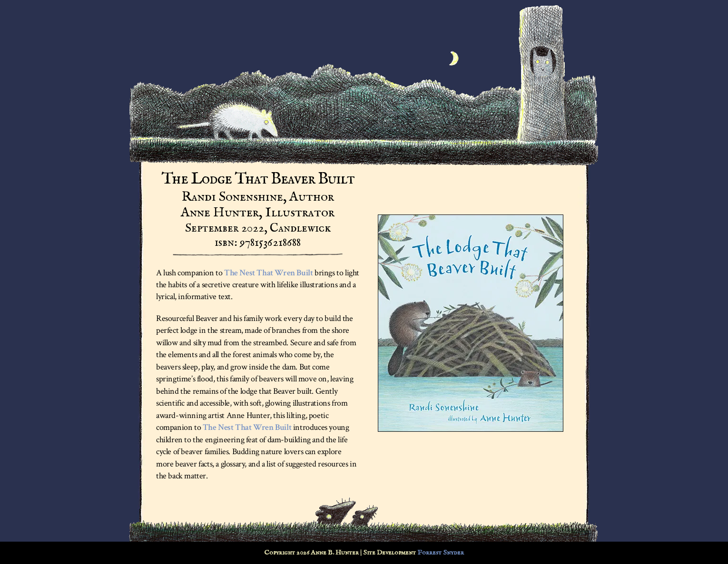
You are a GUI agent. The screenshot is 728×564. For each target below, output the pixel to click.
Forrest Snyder (441, 553)
